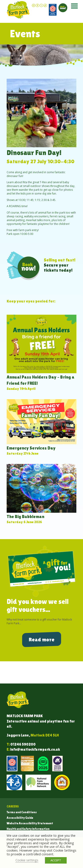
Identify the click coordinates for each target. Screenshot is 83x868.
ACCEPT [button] (56, 860)
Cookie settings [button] (27, 860)
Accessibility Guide (20, 818)
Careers (13, 806)
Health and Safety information (28, 829)
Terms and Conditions (22, 812)
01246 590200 (23, 744)
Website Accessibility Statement (30, 823)
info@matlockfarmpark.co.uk (35, 749)
